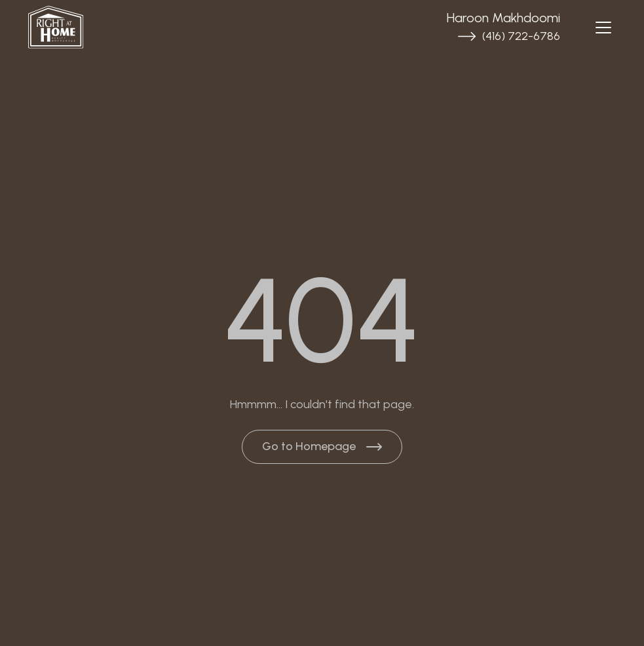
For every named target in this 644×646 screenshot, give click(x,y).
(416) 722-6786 (521, 36)
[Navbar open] (603, 28)
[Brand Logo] (125, 28)
